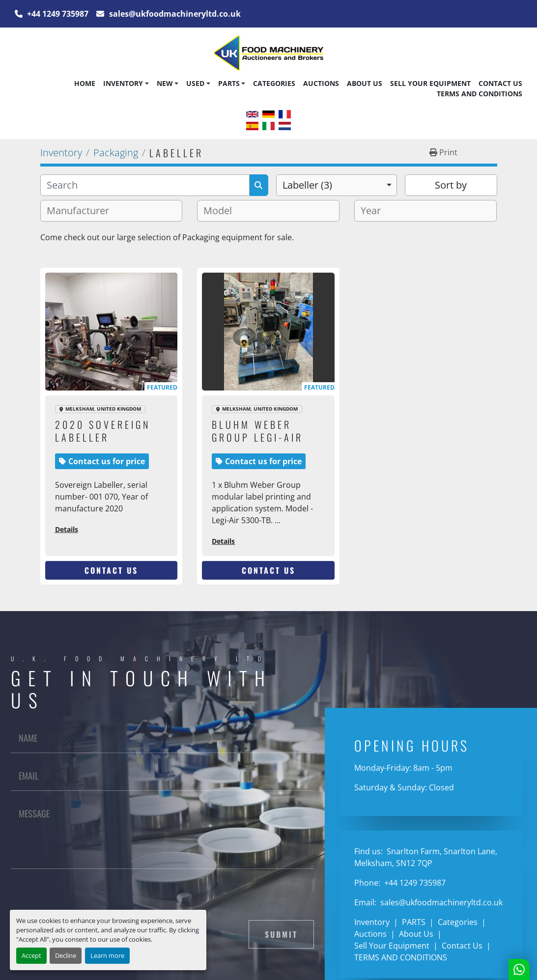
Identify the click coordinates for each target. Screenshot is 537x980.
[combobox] (337, 185)
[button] (126, 84)
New (165, 83)
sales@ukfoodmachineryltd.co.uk (174, 14)
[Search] (145, 185)
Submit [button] (281, 934)
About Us (365, 83)
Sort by (451, 185)
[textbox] (82, 211)
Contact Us (500, 83)
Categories (274, 83)
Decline (66, 955)
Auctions (321, 83)
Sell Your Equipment (430, 83)
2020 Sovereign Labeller (103, 431)
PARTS (229, 83)
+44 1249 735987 (57, 14)
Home (85, 83)
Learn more (107, 955)
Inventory (123, 83)
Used (195, 83)
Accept (31, 955)
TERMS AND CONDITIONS (480, 94)
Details (67, 529)
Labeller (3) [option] (307, 185)
